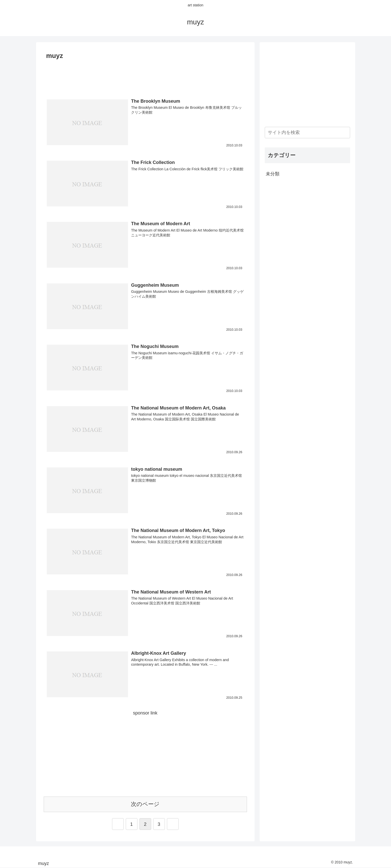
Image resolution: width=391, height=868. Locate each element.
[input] (307, 133)
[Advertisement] (145, 76)
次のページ (145, 804)
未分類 (273, 174)
